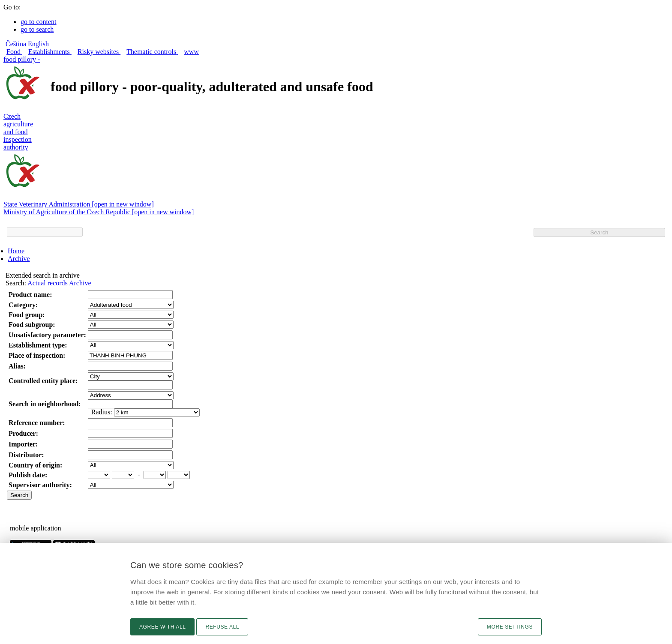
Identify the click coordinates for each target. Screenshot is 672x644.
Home (16, 251)
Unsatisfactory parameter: (47, 335)
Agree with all (162, 627)
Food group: (27, 315)
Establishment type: (38, 345)
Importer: (23, 444)
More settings (510, 627)
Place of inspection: (37, 355)
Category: (23, 305)
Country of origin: (35, 465)
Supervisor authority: (40, 485)
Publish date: (28, 475)
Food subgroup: (32, 325)
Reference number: (37, 423)
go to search (37, 29)
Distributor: (26, 455)
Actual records (48, 283)
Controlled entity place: (43, 381)
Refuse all (222, 627)
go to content (39, 22)
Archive (19, 259)
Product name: (30, 295)
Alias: (17, 366)
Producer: (23, 433)
